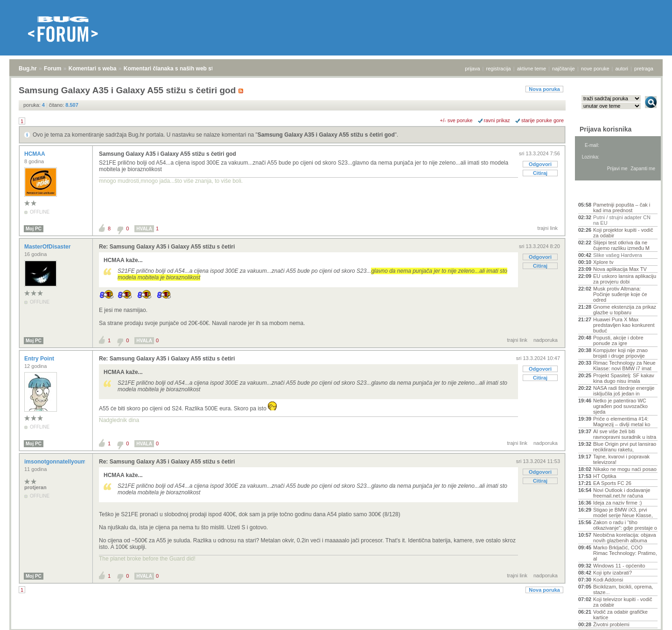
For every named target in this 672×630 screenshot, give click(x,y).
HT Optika (605, 476)
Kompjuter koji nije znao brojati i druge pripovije (620, 353)
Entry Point (40, 359)
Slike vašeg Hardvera (618, 255)
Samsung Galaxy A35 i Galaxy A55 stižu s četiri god (326, 135)
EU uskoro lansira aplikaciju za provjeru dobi (625, 279)
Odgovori (540, 164)
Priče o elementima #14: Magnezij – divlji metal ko (622, 422)
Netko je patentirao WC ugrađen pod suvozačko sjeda (620, 406)
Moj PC (34, 229)
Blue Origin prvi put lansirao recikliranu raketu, (625, 447)
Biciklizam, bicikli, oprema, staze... (623, 589)
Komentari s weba (93, 69)
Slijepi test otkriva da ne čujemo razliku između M (621, 245)
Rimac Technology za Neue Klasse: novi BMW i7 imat (624, 366)
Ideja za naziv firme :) (618, 503)
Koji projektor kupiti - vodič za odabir (623, 233)
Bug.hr (28, 69)
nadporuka (546, 340)
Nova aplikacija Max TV (620, 269)
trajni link (548, 228)
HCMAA (35, 154)
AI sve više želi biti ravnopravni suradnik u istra (625, 434)
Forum (52, 69)
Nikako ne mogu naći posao (625, 469)
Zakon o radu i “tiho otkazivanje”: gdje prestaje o (625, 525)
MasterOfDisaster (48, 247)
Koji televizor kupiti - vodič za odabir (623, 602)
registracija (499, 69)
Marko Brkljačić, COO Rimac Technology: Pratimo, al (625, 553)
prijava (472, 69)
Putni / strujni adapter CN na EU (622, 220)
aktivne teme (532, 69)
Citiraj (540, 173)
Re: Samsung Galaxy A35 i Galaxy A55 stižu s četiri (167, 247)
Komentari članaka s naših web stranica (177, 69)
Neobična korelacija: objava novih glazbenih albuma (625, 538)
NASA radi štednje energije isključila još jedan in (624, 391)
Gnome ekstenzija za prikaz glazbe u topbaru (625, 310)
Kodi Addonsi (608, 580)
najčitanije (563, 69)
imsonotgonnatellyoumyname (65, 462)
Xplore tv (603, 262)
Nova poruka (544, 89)
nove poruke (595, 69)
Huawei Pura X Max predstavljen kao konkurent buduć (624, 325)
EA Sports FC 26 (612, 483)
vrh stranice (647, 616)
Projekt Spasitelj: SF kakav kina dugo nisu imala (624, 378)
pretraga (644, 69)
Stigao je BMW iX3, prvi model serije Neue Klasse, (623, 512)
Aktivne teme (600, 192)
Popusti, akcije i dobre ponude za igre (618, 340)
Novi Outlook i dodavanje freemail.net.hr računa (622, 493)
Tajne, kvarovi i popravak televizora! (621, 459)
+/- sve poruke (456, 120)
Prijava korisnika (605, 129)
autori (622, 69)
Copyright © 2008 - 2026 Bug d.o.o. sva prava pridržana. (336, 627)
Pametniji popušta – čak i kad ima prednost (622, 208)
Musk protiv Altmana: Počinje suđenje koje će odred (620, 294)
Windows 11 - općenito (619, 566)
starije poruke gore (542, 120)
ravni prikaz (497, 120)
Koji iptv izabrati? (612, 573)
